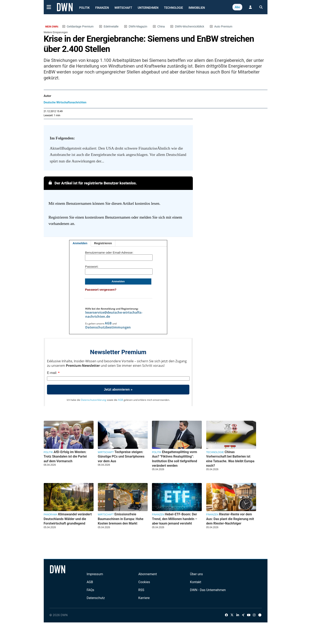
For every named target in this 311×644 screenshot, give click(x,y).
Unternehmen (148, 8)
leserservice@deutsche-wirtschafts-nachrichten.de (114, 314)
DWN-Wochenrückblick (190, 26)
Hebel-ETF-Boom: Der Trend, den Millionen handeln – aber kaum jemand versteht (175, 519)
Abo (237, 7)
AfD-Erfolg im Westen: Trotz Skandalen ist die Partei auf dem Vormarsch (65, 457)
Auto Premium (223, 26)
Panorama (51, 515)
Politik (84, 8)
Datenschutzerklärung (94, 400)
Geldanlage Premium (80, 26)
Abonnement (148, 574)
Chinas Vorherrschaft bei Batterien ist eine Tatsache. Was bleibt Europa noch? (230, 459)
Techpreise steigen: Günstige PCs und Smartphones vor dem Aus (121, 457)
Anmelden (80, 243)
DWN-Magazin (138, 26)
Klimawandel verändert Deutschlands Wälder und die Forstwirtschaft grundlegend (68, 519)
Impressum (95, 574)
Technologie (173, 8)
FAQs (90, 590)
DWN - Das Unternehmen (208, 590)
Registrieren (103, 243)
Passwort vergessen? (101, 290)
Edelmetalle (111, 26)
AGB (108, 323)
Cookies (144, 582)
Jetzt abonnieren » (118, 389)
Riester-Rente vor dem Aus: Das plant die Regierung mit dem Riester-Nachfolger (230, 519)
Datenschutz (96, 598)
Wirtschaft (123, 8)
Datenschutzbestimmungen (108, 327)
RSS (141, 590)
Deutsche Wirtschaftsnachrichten (65, 102)
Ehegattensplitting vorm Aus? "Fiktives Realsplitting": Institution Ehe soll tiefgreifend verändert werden (175, 459)
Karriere (144, 598)
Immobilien (197, 8)
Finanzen (102, 8)
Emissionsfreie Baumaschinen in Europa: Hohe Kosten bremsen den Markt (121, 519)
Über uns (196, 574)
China (161, 26)
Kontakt (196, 582)
